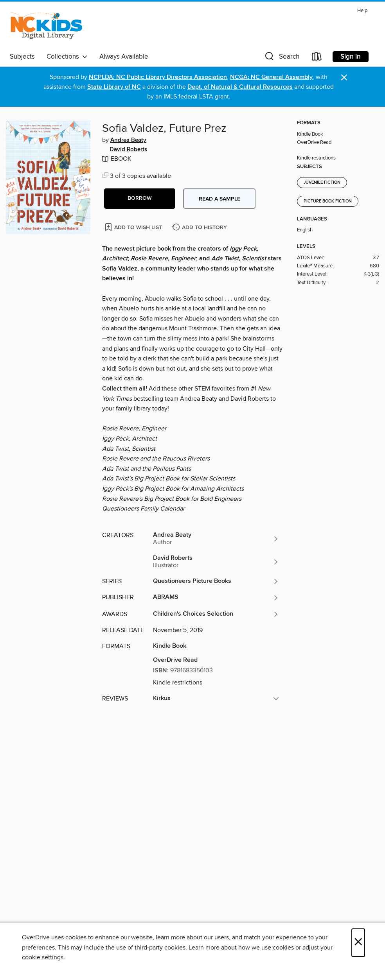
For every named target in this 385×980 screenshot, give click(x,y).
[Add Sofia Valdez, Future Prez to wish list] (134, 227)
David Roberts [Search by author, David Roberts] (128, 150)
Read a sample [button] (219, 199)
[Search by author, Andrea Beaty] (216, 539)
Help (362, 11)
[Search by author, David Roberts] (216, 562)
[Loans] (317, 58)
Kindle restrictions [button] (178, 683)
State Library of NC (114, 87)
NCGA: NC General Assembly (271, 77)
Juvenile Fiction (322, 183)
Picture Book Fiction (328, 201)
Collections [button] (67, 57)
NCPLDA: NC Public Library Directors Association (158, 77)
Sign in (351, 57)
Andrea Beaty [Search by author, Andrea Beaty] (128, 140)
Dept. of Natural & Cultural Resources (240, 87)
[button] (281, 58)
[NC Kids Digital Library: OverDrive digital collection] (46, 27)
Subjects (22, 57)
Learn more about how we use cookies (241, 948)
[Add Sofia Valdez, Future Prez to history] (200, 228)
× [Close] (358, 943)
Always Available (124, 57)
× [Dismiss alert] (344, 78)
